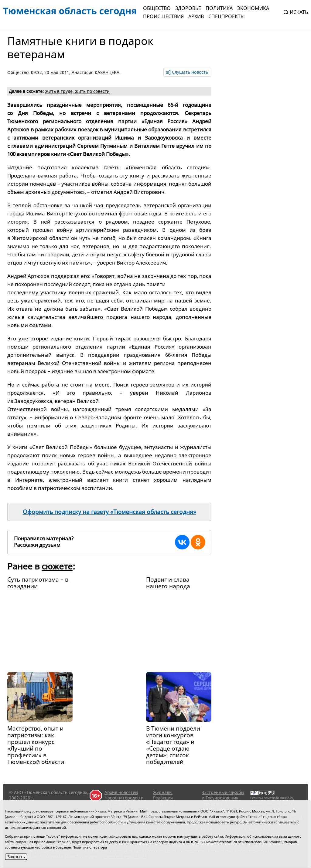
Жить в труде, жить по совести (77, 91)
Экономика (253, 8)
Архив (196, 16)
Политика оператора (90, 847)
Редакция (163, 798)
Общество (157, 8)
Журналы (163, 792)
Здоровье (188, 8)
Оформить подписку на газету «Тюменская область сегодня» (109, 512)
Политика (219, 8)
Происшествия (163, 16)
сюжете (57, 566)
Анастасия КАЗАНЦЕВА (96, 72)
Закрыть (16, 857)
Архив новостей (121, 792)
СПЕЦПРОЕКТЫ (227, 16)
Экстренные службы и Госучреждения (223, 795)
